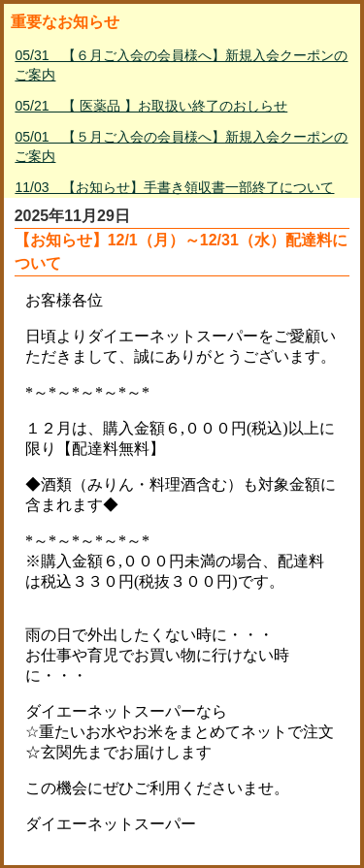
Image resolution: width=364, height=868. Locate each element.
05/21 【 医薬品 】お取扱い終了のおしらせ (151, 106)
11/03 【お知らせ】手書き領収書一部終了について (174, 187)
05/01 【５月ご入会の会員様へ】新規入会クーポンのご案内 (181, 146)
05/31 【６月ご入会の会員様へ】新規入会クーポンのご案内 (181, 65)
